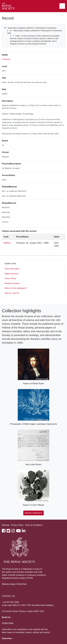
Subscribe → (8, 638)
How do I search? (12, 293)
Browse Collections (33, 513)
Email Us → (7, 617)
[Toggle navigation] (62, 6)
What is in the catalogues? (16, 288)
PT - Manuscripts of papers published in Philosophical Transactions (30, 28)
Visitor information (12, 269)
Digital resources (12, 274)
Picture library (10, 278)
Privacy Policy (17, 525)
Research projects (12, 283)
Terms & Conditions (34, 525)
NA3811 (7, 243)
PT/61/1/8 (6, 59)
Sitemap (6, 525)
